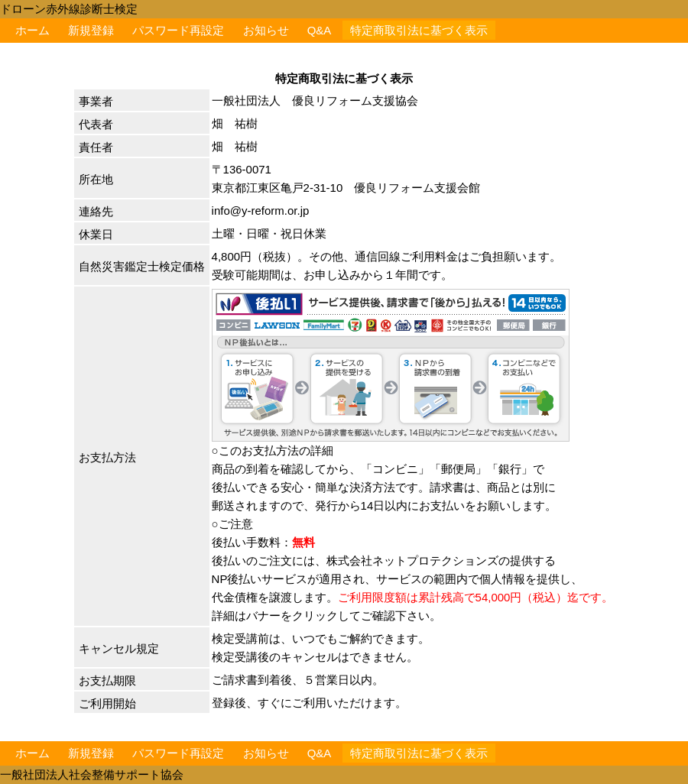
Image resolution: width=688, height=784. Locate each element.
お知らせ (266, 30)
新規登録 (91, 30)
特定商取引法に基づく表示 (419, 30)
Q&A (320, 30)
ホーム (32, 30)
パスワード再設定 (178, 30)
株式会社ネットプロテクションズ (412, 560)
